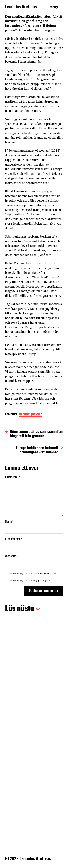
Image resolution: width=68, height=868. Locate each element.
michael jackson (31, 415)
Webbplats (11, 556)
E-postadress (14, 539)
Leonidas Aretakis (21, 7)
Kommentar (13, 477)
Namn (9, 522)
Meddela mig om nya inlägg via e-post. (30, 581)
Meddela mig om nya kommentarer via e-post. (34, 573)
